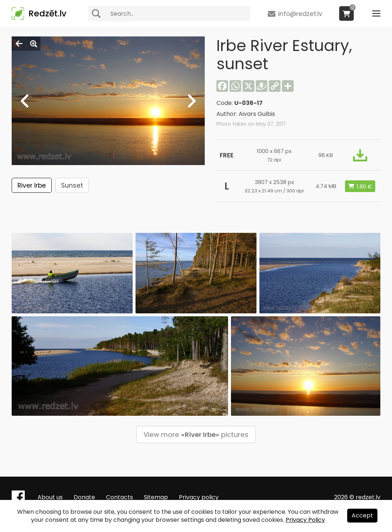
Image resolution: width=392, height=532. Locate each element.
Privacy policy (199, 497)
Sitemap (156, 497)
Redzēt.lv (47, 13)
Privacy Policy (305, 520)
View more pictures (196, 435)
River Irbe (32, 185)
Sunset (72, 185)
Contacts (119, 497)
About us (50, 497)
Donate (84, 497)
